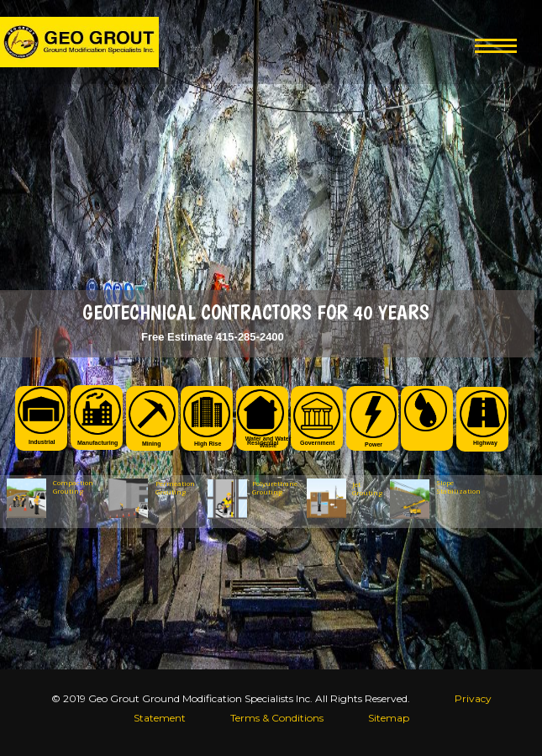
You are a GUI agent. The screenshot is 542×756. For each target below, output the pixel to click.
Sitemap (389, 718)
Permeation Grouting (175, 488)
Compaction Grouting (73, 487)
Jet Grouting (367, 489)
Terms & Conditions (277, 718)
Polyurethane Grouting (275, 488)
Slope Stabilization (454, 487)
